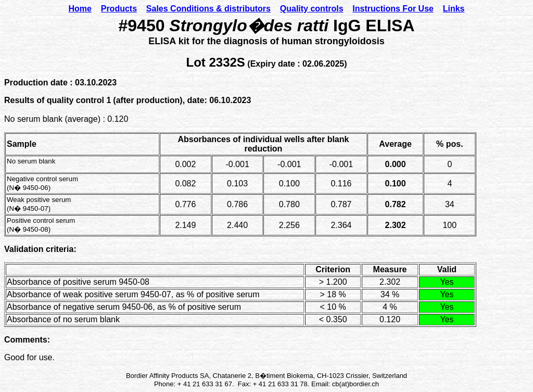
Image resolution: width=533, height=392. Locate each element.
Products (119, 9)
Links (454, 9)
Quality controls (312, 9)
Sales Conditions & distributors (208, 9)
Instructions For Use (393, 9)
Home (80, 9)
